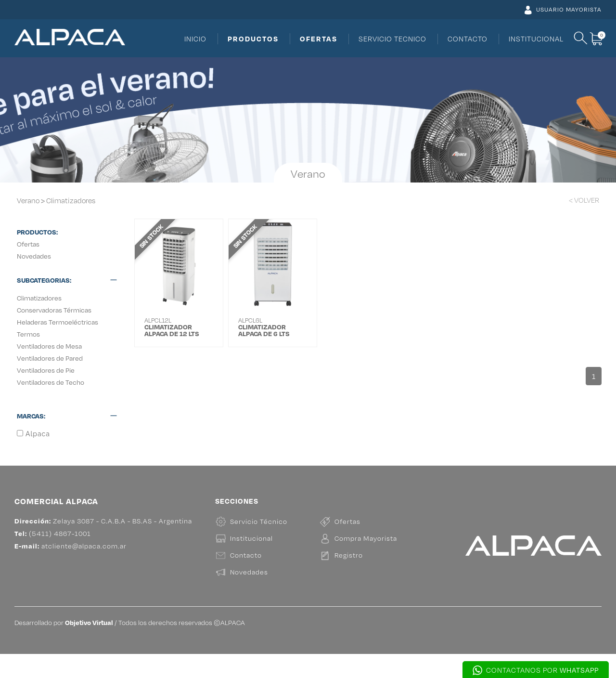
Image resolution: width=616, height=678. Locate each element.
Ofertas (28, 244)
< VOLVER (584, 200)
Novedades (34, 256)
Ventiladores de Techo (51, 382)
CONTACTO (468, 39)
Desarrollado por (64, 646)
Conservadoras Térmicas (54, 310)
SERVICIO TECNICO (392, 39)
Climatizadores (71, 201)
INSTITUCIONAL (536, 39)
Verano (28, 201)
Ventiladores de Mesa (49, 346)
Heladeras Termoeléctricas (58, 322)
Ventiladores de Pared (50, 358)
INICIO (195, 39)
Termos (28, 334)
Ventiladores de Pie (46, 370)
